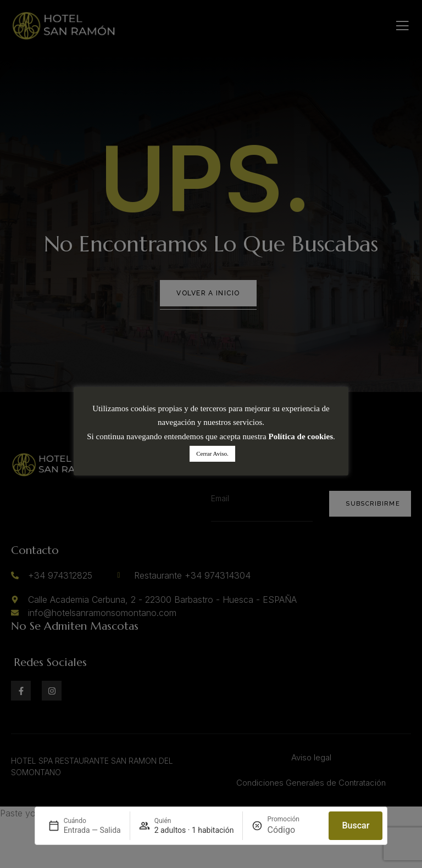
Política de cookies (301, 436)
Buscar (356, 825)
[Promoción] (293, 830)
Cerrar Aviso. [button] (212, 453)
